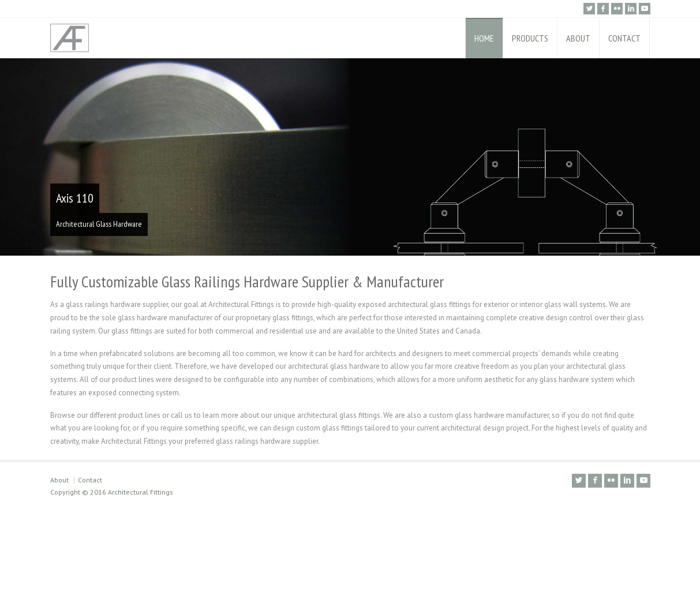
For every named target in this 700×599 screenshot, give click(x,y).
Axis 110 (75, 198)
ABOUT (578, 38)
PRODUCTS (530, 38)
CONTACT (624, 38)
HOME (484, 38)
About (59, 562)
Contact (90, 562)
